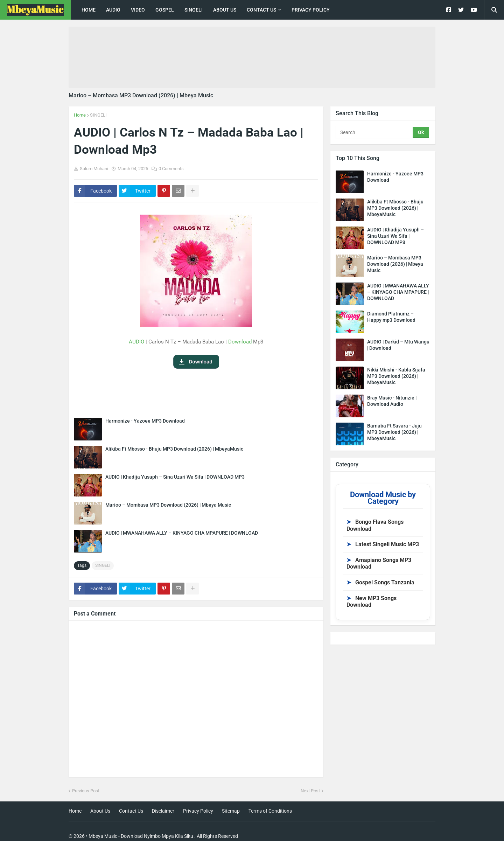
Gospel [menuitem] (165, 10)
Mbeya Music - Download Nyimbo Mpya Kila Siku (141, 836)
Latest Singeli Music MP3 (383, 544)
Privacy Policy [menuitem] (311, 10)
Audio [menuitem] (113, 10)
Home (80, 115)
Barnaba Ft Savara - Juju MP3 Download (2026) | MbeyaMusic (394, 432)
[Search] (375, 132)
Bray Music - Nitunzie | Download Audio (392, 401)
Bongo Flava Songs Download (375, 525)
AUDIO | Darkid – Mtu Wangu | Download (398, 345)
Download (240, 342)
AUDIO (136, 342)
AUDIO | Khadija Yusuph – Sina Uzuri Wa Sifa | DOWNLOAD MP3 (175, 477)
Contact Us (131, 811)
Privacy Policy (198, 811)
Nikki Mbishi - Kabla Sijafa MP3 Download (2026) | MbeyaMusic (396, 376)
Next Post (310, 791)
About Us (100, 811)
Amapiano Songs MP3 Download (379, 564)
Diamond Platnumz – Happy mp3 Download (391, 317)
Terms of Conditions (270, 811)
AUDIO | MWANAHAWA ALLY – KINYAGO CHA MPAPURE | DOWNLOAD (182, 533)
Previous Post (86, 791)
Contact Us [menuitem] (261, 10)
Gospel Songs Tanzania (380, 582)
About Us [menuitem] (225, 10)
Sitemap (231, 811)
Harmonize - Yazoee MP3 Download (145, 421)
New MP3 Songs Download (372, 602)
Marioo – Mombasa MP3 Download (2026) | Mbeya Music (141, 95)
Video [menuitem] (138, 10)
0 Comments (171, 169)
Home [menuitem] (89, 10)
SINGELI (98, 115)
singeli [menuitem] (194, 10)
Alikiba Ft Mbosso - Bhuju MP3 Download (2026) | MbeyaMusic (174, 449)
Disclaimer (163, 811)
